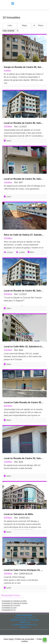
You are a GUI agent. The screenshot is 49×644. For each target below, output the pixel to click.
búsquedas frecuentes (13, 595)
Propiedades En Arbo (9, 608)
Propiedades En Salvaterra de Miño (14, 601)
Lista (10, 25)
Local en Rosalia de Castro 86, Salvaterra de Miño (24, 291)
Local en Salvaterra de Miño (18, 514)
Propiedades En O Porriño (11, 605)
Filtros (41, 25)
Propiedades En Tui (9, 610)
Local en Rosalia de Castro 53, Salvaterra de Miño (24, 458)
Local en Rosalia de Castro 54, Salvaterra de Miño (24, 179)
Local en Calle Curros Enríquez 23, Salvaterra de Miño (24, 570)
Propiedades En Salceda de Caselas (15, 603)
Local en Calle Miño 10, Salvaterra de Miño (24, 347)
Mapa (24, 25)
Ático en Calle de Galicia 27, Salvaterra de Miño (24, 235)
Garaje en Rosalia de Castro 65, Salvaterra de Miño (24, 67)
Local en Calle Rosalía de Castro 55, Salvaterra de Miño (24, 402)
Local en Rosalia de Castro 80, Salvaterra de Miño (24, 123)
